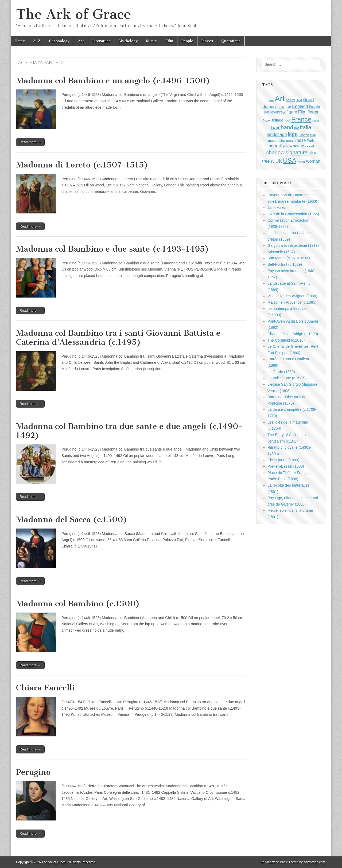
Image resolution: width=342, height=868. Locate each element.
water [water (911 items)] (301, 162)
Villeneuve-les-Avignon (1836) (292, 296)
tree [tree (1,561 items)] (266, 161)
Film (169, 41)
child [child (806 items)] (299, 100)
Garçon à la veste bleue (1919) (293, 245)
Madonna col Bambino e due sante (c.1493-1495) (112, 249)
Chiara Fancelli (45, 688)
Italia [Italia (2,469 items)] (306, 127)
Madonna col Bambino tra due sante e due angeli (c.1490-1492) (129, 431)
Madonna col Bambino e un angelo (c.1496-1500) (113, 81)
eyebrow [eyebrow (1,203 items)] (278, 112)
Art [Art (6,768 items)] (280, 98)
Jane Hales (277, 208)
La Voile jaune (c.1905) (287, 378)
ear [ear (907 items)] (289, 107)
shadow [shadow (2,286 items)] (275, 153)
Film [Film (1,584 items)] (302, 112)
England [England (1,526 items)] (300, 106)
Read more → (30, 142)
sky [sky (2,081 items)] (312, 153)
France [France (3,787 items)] (301, 119)
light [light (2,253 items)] (293, 134)
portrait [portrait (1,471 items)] (275, 146)
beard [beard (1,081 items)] (290, 100)
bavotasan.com (314, 862)
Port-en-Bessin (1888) (286, 466)
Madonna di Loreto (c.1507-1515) (82, 165)
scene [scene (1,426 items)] (298, 146)
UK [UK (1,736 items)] (279, 161)
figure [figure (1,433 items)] (292, 112)
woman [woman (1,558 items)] (313, 161)
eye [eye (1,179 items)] (267, 112)
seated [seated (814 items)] (310, 146)
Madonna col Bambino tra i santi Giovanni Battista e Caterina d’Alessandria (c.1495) (118, 338)
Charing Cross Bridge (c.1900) (293, 334)
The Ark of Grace (74, 14)
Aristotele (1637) (281, 252)
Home (20, 41)
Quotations (231, 41)
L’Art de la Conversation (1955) (293, 214)
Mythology (128, 41)
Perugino (33, 772)
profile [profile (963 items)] (287, 146)
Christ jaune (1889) (283, 460)
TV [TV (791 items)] (273, 162)
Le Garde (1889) (281, 372)
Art (81, 41)
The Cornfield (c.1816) (286, 340)
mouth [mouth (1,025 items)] (291, 141)
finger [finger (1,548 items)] (313, 112)
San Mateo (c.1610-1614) (289, 258)
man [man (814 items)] (313, 135)
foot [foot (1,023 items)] (287, 120)
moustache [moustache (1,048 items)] (277, 141)
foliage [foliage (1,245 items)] (277, 120)
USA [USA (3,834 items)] (290, 160)
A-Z (37, 41)
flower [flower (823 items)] (267, 120)
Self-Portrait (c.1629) (285, 264)
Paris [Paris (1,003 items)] (311, 141)
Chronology (59, 41)
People (187, 41)
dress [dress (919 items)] (281, 107)
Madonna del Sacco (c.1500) (72, 519)
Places (207, 41)
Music (151, 41)
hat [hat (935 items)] (296, 128)
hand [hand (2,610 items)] (287, 127)
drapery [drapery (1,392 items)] (270, 106)
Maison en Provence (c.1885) (292, 302)
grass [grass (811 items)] (316, 120)
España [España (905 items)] (314, 107)
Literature (101, 41)
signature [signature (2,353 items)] (297, 153)
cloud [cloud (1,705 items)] (308, 100)
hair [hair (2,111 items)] (275, 128)
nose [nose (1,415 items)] (301, 140)
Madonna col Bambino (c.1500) (78, 604)
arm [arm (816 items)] (271, 100)
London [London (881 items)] (304, 135)
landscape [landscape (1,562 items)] (277, 134)
